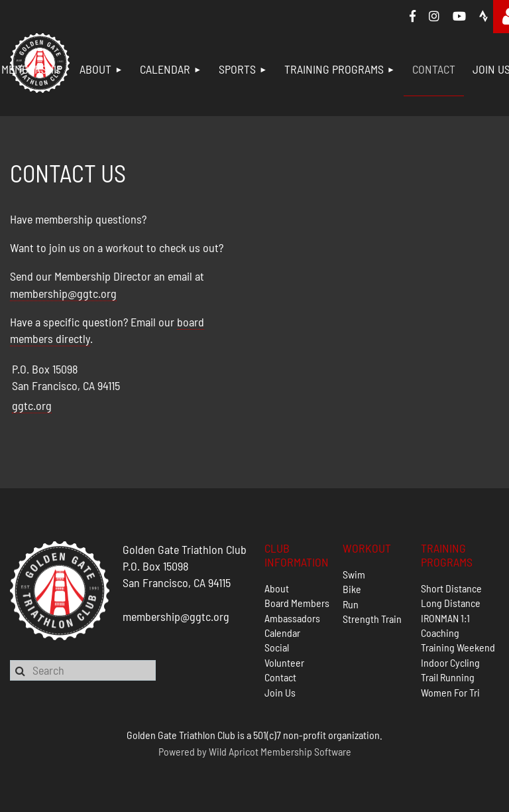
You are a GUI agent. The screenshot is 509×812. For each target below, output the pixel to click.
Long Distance (451, 603)
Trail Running (448, 677)
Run (351, 604)
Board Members (297, 603)
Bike (352, 589)
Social (277, 647)
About (277, 588)
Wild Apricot (234, 751)
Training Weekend (458, 647)
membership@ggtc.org (63, 293)
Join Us (280, 692)
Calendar (282, 633)
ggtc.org (32, 405)
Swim (354, 574)
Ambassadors (292, 618)
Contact (280, 677)
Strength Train (372, 619)
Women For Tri (450, 692)
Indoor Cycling (450, 662)
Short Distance (451, 588)
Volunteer (284, 662)
